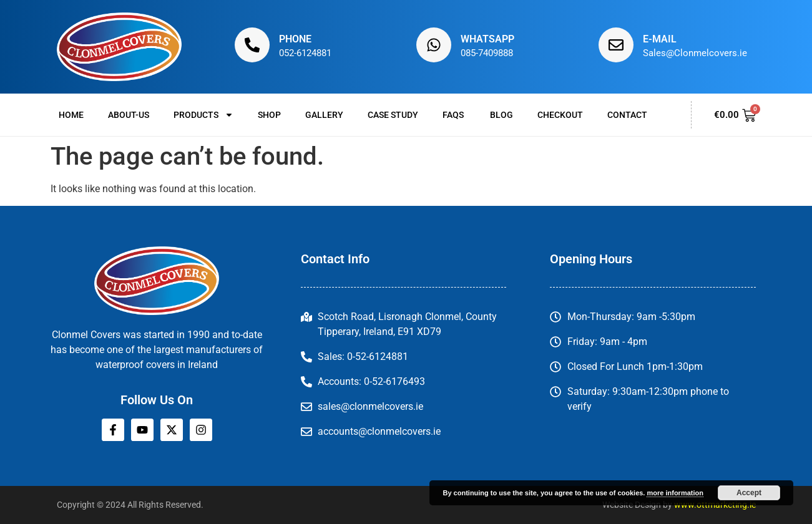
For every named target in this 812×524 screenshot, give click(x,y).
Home (71, 115)
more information (675, 493)
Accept (749, 493)
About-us (129, 115)
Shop (269, 115)
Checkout (560, 115)
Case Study (393, 115)
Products (203, 115)
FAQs (454, 115)
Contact (627, 115)
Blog (501, 115)
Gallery (324, 115)
